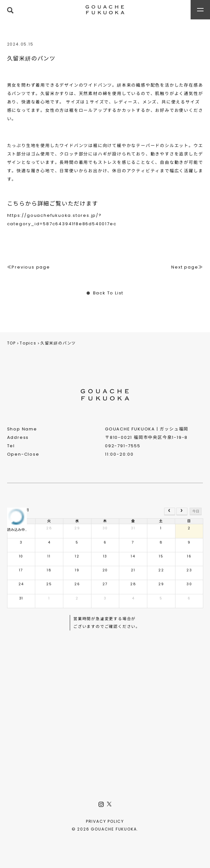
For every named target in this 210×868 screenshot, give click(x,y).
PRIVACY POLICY (105, 821)
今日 (196, 511)
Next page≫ (187, 267)
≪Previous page (29, 267)
